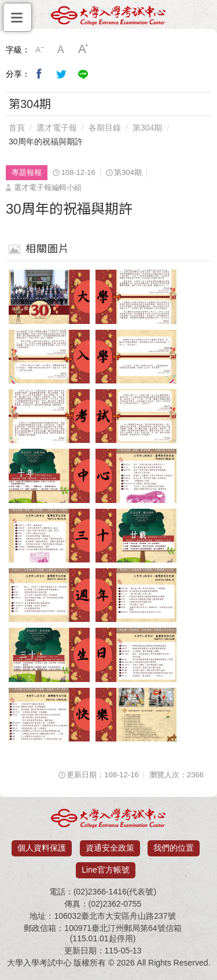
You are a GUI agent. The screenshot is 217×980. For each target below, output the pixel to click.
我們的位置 (174, 848)
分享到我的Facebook (39, 74)
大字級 (83, 50)
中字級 (61, 50)
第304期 (147, 128)
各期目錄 (105, 128)
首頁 (17, 128)
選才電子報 (57, 128)
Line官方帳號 (105, 870)
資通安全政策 (110, 848)
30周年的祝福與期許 (46, 141)
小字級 (39, 50)
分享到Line (83, 74)
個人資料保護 (42, 848)
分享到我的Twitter (61, 74)
